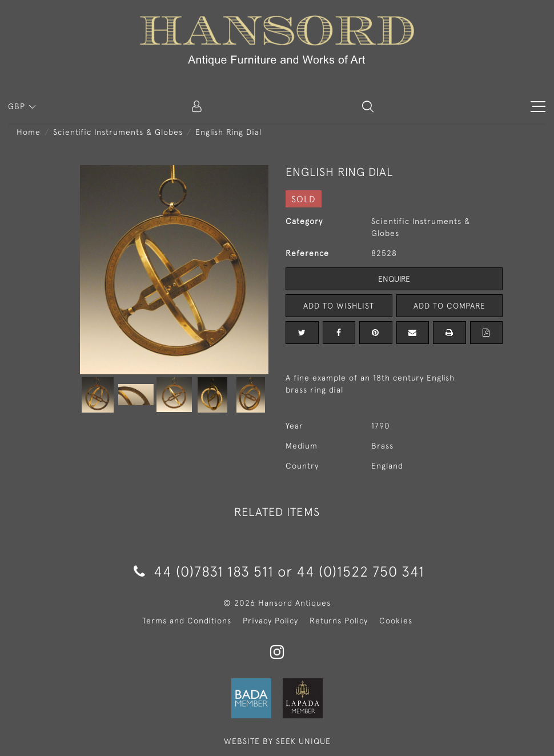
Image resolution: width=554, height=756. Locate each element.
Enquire (394, 279)
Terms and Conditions (187, 621)
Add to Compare (449, 306)
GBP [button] (18, 106)
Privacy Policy (270, 621)
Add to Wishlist (339, 306)
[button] (368, 106)
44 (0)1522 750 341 (360, 571)
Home (29, 132)
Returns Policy (339, 621)
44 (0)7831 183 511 (204, 571)
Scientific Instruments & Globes (118, 132)
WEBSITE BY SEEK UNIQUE (277, 741)
